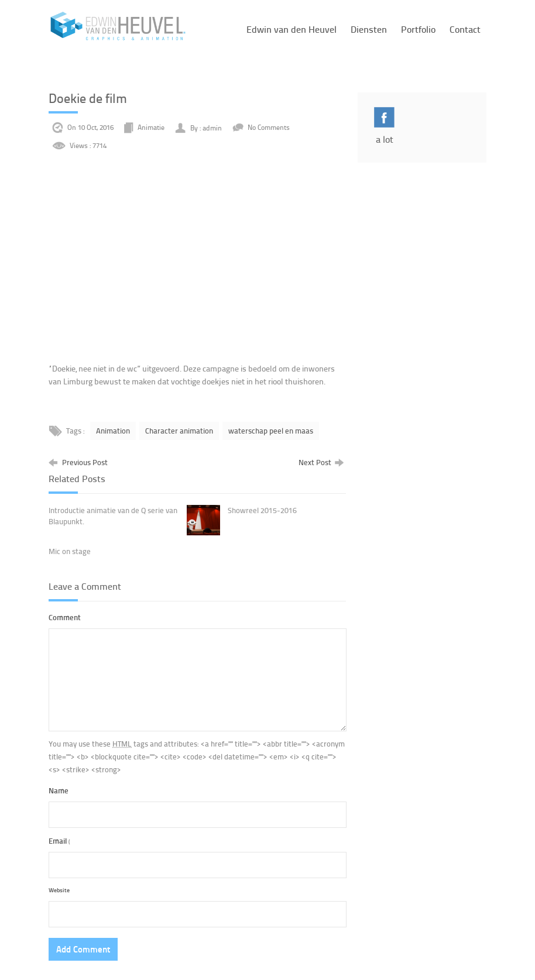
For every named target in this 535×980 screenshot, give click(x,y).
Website (59, 890)
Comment (65, 617)
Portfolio (418, 29)
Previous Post (78, 462)
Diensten (369, 29)
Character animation (179, 431)
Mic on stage (70, 551)
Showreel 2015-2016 (262, 510)
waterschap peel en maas (271, 431)
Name (59, 790)
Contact (465, 29)
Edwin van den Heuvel (291, 29)
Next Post (321, 462)
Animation (113, 431)
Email (59, 840)
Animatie (151, 128)
